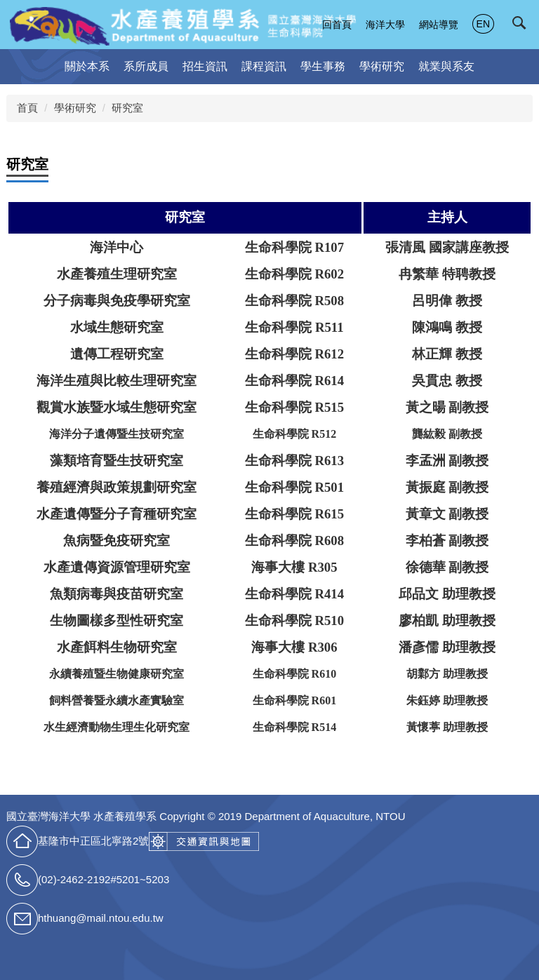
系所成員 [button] (146, 66)
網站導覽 (439, 25)
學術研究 (75, 108)
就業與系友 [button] (446, 66)
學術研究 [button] (382, 66)
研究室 (127, 108)
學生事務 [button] (323, 66)
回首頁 (337, 25)
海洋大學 (385, 25)
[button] (523, 26)
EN (483, 24)
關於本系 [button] (87, 66)
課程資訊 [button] (264, 66)
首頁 (27, 108)
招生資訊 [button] (205, 66)
